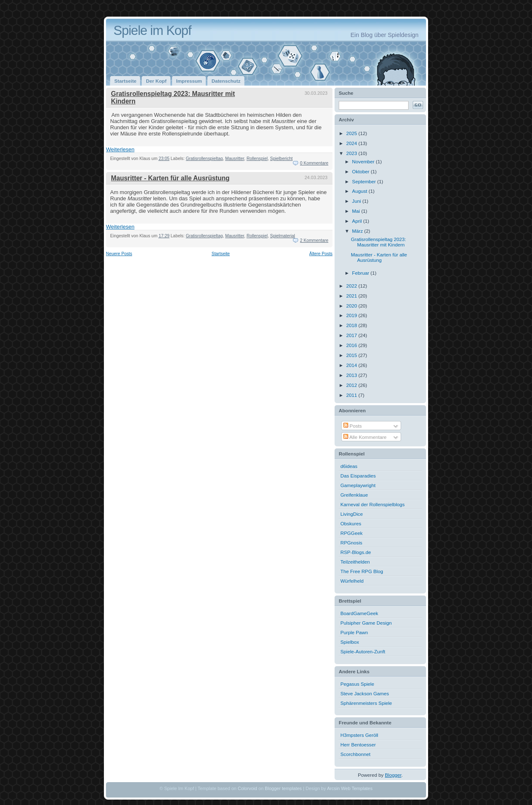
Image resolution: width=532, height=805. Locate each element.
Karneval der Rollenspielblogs (373, 504)
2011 (352, 395)
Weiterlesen (120, 149)
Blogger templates (283, 788)
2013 (352, 375)
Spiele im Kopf (152, 31)
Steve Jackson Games (365, 693)
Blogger (393, 775)
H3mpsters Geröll (359, 735)
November (364, 161)
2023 (352, 153)
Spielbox (350, 642)
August (360, 191)
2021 (352, 296)
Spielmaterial (283, 236)
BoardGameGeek (359, 613)
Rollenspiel (257, 159)
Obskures (351, 523)
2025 (352, 133)
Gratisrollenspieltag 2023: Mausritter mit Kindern (378, 242)
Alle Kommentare (365, 437)
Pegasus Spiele (357, 684)
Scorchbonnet (355, 754)
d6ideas (349, 466)
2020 (352, 306)
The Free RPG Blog (362, 571)
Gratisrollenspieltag (204, 159)
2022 (352, 286)
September (365, 181)
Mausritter (235, 159)
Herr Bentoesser (358, 745)
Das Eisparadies (358, 476)
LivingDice (352, 514)
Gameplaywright (358, 485)
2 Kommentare (314, 240)
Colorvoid (248, 788)
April (358, 221)
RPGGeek (351, 533)
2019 (352, 315)
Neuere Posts (119, 254)
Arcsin (334, 788)
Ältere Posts (321, 254)
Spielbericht (281, 159)
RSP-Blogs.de (356, 552)
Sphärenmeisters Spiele (366, 703)
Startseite (221, 254)
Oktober (361, 171)
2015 (352, 355)
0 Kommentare (314, 163)
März (358, 231)
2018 (352, 325)
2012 (352, 385)
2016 (352, 345)
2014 (352, 365)
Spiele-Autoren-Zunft (363, 651)
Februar (361, 273)
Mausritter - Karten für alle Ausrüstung (170, 178)
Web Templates (357, 788)
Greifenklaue (354, 495)
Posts (352, 426)
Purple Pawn (354, 632)
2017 (352, 335)
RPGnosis (351, 543)
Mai (357, 211)
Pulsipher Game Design (366, 623)
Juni (357, 201)
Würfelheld (352, 581)
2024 (352, 143)
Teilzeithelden (355, 562)
